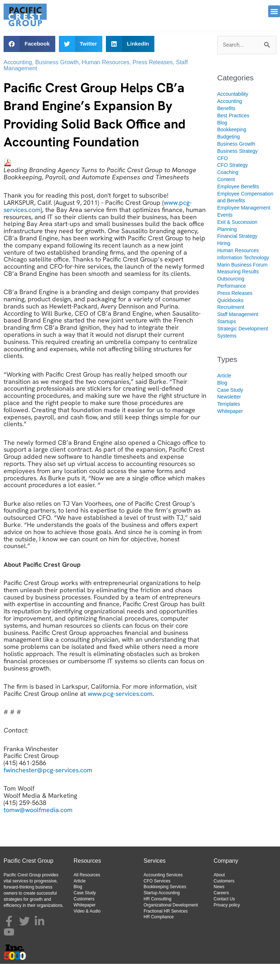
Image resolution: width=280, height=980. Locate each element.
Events (225, 231)
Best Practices (233, 132)
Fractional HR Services (166, 927)
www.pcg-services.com (120, 710)
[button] (274, 11)
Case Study (230, 406)
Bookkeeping (232, 146)
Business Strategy (237, 167)
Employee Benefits (238, 203)
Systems (227, 352)
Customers (84, 915)
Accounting (18, 78)
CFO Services (157, 897)
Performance (232, 302)
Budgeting (228, 153)
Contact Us (224, 915)
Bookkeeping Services (165, 903)
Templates (229, 420)
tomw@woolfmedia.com (38, 826)
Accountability (233, 110)
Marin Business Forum (242, 281)
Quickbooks (230, 316)
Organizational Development (171, 921)
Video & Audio (87, 927)
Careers (221, 909)
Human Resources (106, 78)
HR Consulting (157, 915)
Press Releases (153, 78)
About (219, 891)
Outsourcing (231, 295)
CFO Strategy (233, 181)
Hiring (224, 259)
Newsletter (229, 413)
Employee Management (244, 224)
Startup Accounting (162, 909)
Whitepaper (230, 427)
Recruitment (231, 323)
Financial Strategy (237, 252)
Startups (227, 338)
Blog (222, 139)
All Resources (87, 891)
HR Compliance (159, 933)
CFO (223, 174)
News (219, 903)
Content (226, 195)
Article (224, 392)
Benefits (226, 124)
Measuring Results (238, 288)
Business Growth (57, 78)
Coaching (228, 188)
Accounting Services (163, 891)
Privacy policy (227, 921)
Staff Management (238, 330)
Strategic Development (243, 345)
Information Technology (243, 274)
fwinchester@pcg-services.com (48, 786)
